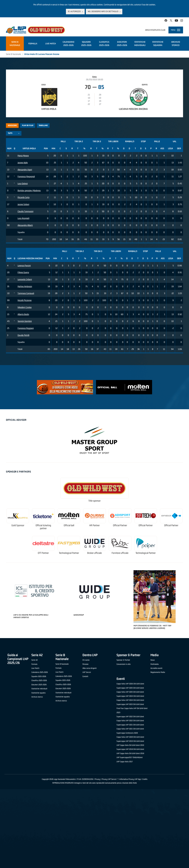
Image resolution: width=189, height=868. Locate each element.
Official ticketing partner (43, 527)
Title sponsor (94, 501)
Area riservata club (155, 30)
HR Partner (94, 525)
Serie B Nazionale (13, 54)
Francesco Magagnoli (26, 176)
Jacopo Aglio (23, 163)
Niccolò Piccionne (25, 300)
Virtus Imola (49, 109)
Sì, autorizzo (74, 11)
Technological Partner (69, 553)
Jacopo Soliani (23, 204)
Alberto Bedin (23, 314)
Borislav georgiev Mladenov (29, 190)
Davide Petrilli (23, 335)
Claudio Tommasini (25, 211)
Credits (145, 779)
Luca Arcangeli (23, 218)
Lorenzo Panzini (24, 265)
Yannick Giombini (25, 321)
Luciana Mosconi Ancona (133, 109)
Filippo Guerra (23, 272)
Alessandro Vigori (25, 170)
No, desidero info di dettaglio (103, 11)
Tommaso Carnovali (26, 293)
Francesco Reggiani (26, 328)
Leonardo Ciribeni (25, 279)
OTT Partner (43, 553)
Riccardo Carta (24, 197)
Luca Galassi (23, 183)
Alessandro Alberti (25, 225)
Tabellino (43, 125)
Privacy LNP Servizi (109, 779)
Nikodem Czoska (25, 307)
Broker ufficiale (94, 553)
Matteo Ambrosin (25, 286)
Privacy (97, 779)
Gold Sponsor (18, 525)
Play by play (28, 125)
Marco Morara (23, 156)
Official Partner (120, 525)
